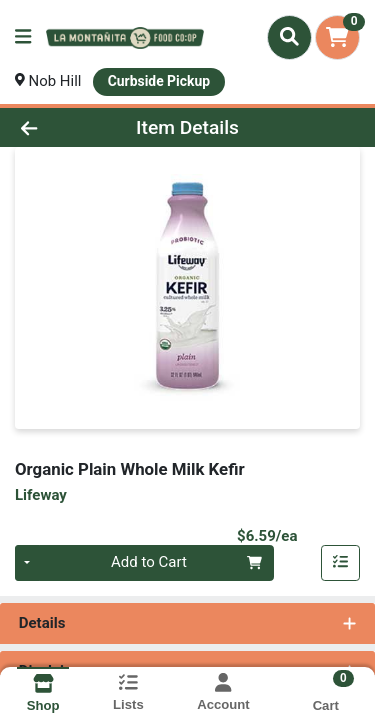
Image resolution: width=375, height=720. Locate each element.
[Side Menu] (23, 37)
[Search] (289, 37)
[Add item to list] (341, 563)
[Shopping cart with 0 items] (337, 37)
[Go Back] (58, 127)
